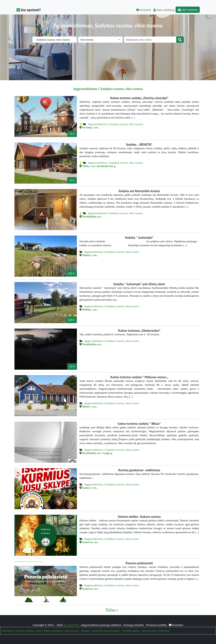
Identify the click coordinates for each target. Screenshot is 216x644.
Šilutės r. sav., (90, 406)
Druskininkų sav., (92, 216)
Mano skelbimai (164, 10)
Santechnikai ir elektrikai (155, 631)
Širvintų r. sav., (91, 127)
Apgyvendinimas (85, 89)
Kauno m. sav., (90, 542)
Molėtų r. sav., (90, 255)
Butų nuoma (72, 631)
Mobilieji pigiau (131, 631)
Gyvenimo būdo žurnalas (106, 631)
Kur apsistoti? (29, 10)
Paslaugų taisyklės (134, 625)
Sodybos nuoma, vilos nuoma (122, 89)
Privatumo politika (157, 625)
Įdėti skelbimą (188, 10)
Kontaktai (143, 10)
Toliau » (112, 610)
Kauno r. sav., (90, 488)
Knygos (85, 631)
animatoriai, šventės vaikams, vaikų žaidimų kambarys (32, 631)
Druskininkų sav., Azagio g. (97, 453)
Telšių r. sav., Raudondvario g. (99, 166)
